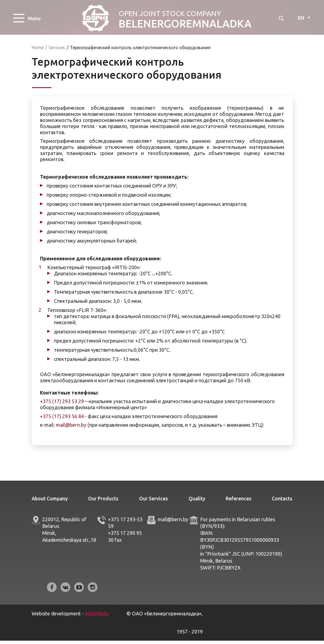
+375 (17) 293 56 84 (62, 420)
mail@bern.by (71, 428)
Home (38, 51)
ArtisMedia (97, 617)
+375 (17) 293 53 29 (62, 405)
